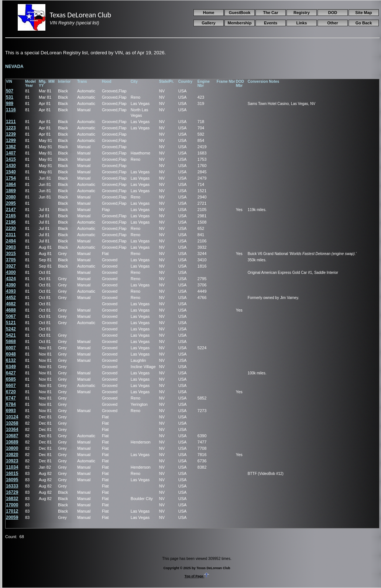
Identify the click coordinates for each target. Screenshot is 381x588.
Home (209, 13)
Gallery (208, 23)
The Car (270, 13)
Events (271, 23)
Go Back (364, 23)
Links (302, 23)
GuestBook (240, 13)
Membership (240, 23)
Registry (302, 13)
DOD (333, 13)
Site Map (363, 13)
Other (332, 23)
